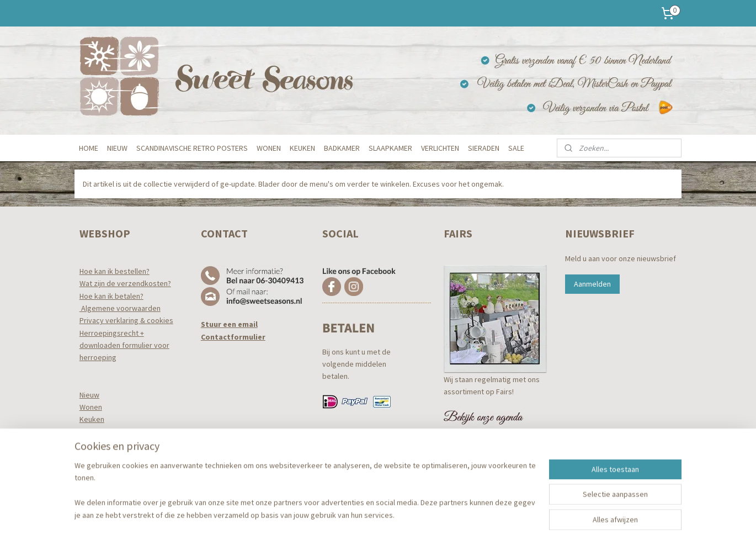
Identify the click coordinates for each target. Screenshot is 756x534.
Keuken (92, 419)
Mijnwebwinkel (477, 514)
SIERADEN (484, 148)
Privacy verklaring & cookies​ (126, 320)
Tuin (86, 469)
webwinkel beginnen (397, 514)
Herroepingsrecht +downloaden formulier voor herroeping (124, 345)
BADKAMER (342, 148)
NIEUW (117, 148)
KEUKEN (302, 148)
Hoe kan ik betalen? (111, 296)
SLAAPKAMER (390, 148)
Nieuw (89, 395)
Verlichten (96, 457)
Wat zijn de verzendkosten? (125, 283)
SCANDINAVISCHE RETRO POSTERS (192, 148)
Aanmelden (592, 284)
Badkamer (96, 432)
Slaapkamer (99, 444)
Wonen (91, 407)
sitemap (345, 514)
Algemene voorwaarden (120, 308)
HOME (89, 148)
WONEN (269, 148)
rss (364, 514)
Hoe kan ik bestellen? (115, 271)
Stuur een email (229, 324)
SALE (516, 148)
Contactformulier (233, 337)
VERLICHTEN (440, 148)
